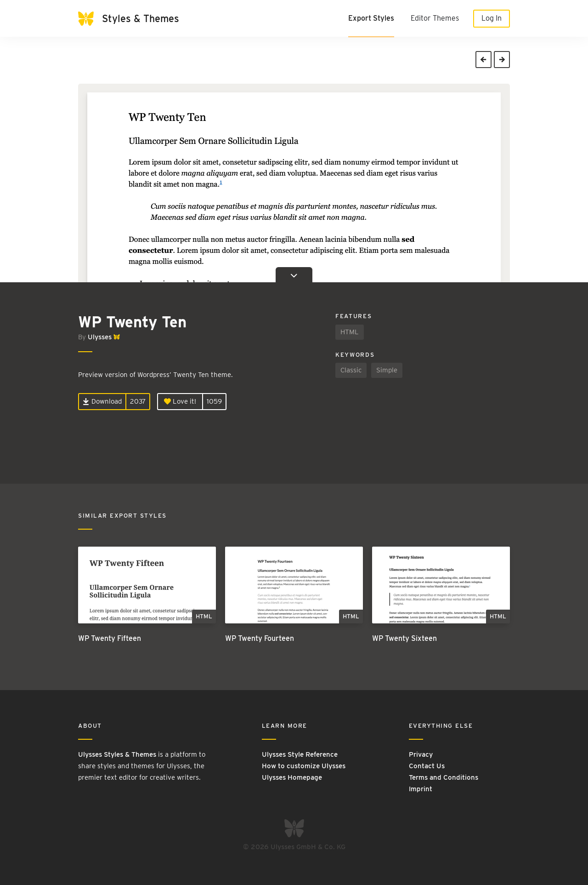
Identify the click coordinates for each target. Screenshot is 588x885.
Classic (351, 370)
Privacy (421, 754)
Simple (387, 370)
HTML (350, 332)
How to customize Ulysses (304, 766)
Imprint (421, 789)
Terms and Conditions (444, 777)
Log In (492, 18)
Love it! (180, 401)
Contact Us (427, 766)
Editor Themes (435, 18)
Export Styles (371, 18)
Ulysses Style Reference (300, 754)
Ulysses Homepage (292, 777)
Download (102, 401)
